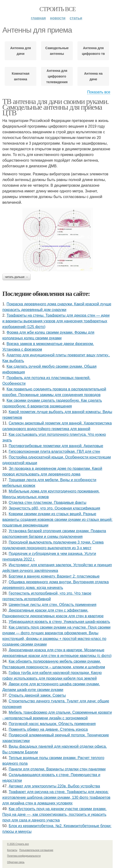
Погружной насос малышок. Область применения (52, 724)
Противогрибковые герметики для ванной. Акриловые (56, 446)
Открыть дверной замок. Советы (37, 695)
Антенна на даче (93, 76)
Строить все (57, 9)
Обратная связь (16, 862)
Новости (58, 18)
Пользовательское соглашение (36, 850)
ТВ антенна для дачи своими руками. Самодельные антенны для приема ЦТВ (55, 107)
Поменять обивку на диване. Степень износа (48, 729)
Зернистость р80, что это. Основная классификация (55, 508)
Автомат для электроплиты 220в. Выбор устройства (54, 786)
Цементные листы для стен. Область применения (53, 605)
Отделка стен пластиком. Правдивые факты (48, 503)
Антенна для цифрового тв (93, 51)
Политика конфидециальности (24, 856)
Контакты (12, 850)
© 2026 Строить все (18, 844)
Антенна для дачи (21, 51)
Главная (38, 18)
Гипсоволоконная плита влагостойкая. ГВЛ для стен (54, 451)
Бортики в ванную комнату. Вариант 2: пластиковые (54, 576)
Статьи (76, 18)
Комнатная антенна (21, 76)
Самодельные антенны (57, 51)
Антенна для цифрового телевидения (57, 76)
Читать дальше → (17, 277)
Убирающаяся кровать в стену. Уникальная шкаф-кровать (59, 622)
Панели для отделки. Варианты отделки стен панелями (57, 769)
